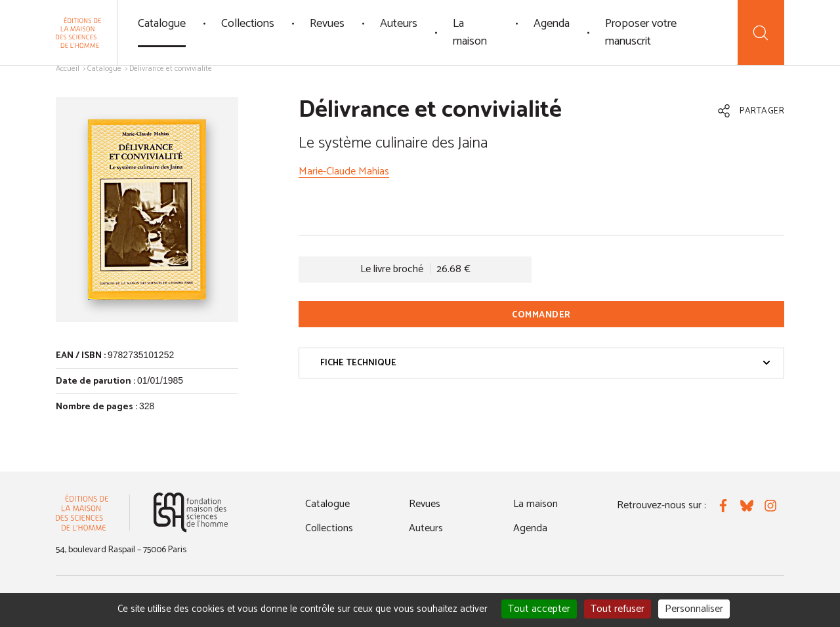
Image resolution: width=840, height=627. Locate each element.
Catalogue (162, 24)
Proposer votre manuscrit (641, 32)
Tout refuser (618, 609)
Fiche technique (545, 363)
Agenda (552, 24)
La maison (470, 32)
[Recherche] (761, 32)
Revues (327, 24)
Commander (541, 315)
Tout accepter (539, 609)
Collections (248, 24)
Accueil (68, 69)
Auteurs (399, 24)
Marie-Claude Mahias (344, 172)
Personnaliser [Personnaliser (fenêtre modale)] (694, 609)
